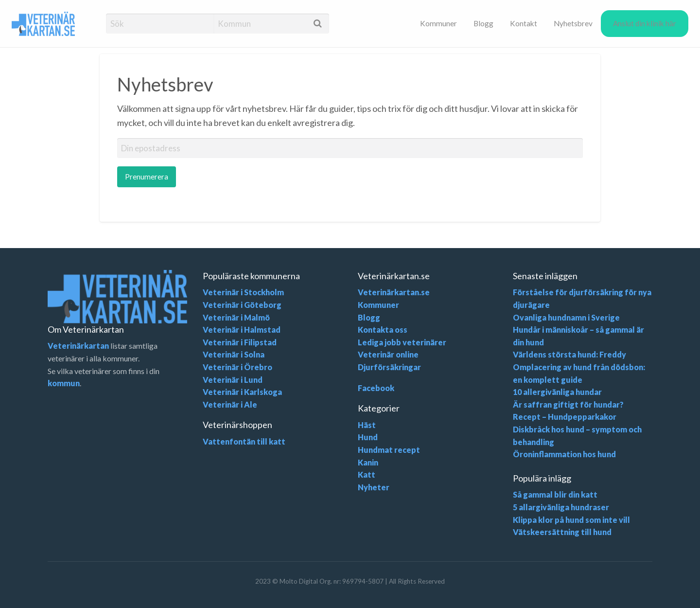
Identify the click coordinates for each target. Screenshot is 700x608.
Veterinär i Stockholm (243, 292)
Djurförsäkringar (389, 367)
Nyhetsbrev (573, 23)
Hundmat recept (389, 450)
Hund (368, 437)
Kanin (368, 462)
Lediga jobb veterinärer (402, 342)
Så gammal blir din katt (555, 494)
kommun (64, 383)
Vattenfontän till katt (244, 441)
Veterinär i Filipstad (240, 342)
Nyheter (374, 487)
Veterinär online (388, 354)
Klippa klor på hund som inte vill (571, 520)
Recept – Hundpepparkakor (565, 417)
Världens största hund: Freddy (569, 354)
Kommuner (438, 23)
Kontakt (524, 23)
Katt (367, 474)
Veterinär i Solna (234, 354)
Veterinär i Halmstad (242, 330)
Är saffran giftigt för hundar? (568, 404)
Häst (367, 425)
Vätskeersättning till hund (562, 532)
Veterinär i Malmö (236, 317)
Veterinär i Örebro (237, 367)
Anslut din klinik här (645, 23)
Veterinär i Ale (230, 404)
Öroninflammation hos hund (564, 454)
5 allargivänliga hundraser (561, 507)
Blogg (483, 23)
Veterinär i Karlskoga (242, 392)
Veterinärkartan (78, 346)
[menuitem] (438, 23)
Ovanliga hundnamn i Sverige (566, 317)
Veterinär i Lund (233, 380)
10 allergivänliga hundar (557, 392)
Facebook (376, 388)
